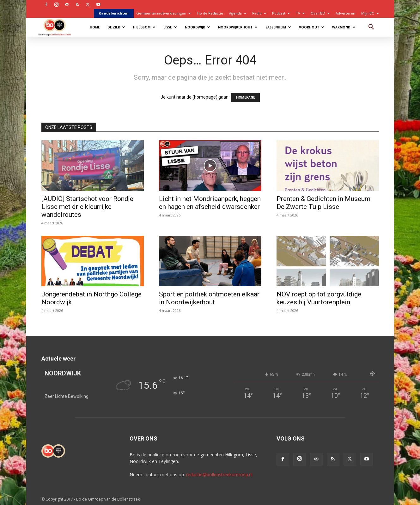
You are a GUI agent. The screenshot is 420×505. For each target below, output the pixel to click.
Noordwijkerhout (238, 27)
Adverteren (345, 13)
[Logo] (58, 27)
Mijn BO (370, 13)
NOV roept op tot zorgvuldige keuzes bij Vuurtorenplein (319, 298)
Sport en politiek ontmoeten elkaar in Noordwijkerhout (209, 298)
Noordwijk (198, 27)
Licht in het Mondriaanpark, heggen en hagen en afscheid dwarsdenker (210, 203)
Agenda (238, 13)
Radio (259, 13)
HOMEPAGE (246, 97)
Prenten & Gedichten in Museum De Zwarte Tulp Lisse (323, 203)
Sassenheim (278, 27)
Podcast (281, 13)
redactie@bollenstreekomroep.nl (219, 475)
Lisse (170, 27)
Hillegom (144, 27)
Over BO (320, 13)
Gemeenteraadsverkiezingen (163, 13)
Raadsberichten (114, 13)
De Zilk (116, 27)
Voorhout (312, 27)
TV (300, 13)
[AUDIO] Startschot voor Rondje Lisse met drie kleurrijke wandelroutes (87, 207)
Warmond (344, 27)
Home (95, 27)
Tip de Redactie (210, 13)
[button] (371, 28)
